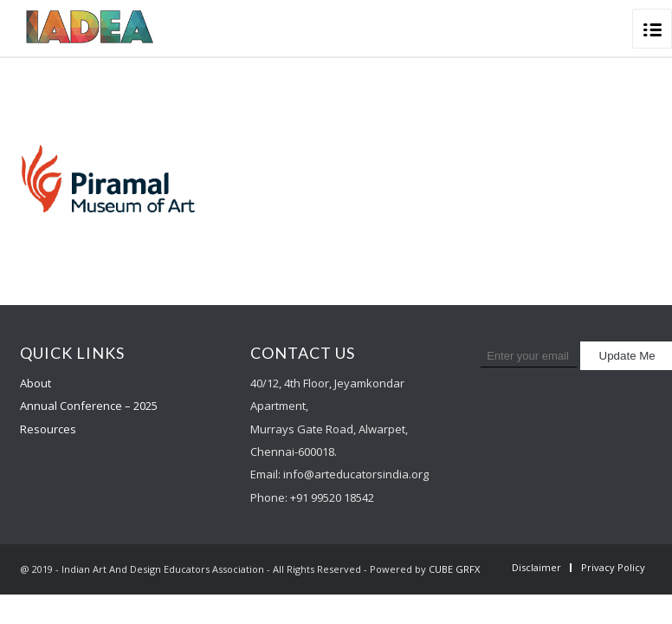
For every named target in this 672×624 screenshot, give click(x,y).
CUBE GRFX (454, 569)
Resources (48, 429)
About (36, 383)
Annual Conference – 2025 (89, 406)
